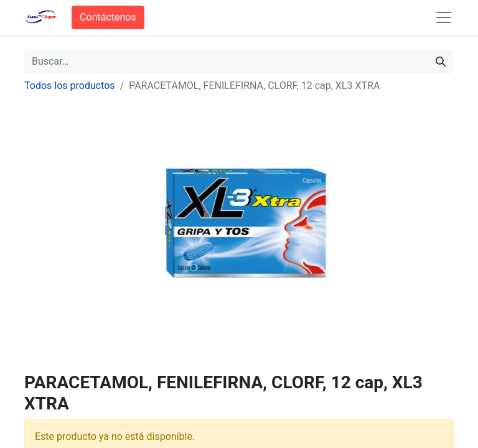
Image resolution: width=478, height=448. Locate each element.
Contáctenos (108, 17)
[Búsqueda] (441, 62)
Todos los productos (70, 86)
